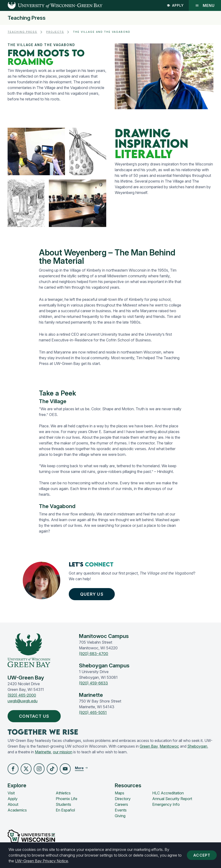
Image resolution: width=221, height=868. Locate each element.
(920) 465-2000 (22, 695)
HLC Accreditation (168, 793)
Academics (17, 810)
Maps (120, 793)
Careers (121, 804)
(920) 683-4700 (94, 654)
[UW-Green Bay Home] (51, 5)
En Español (65, 810)
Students (63, 804)
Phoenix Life (67, 799)
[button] (13, 769)
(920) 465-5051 (93, 712)
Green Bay (149, 746)
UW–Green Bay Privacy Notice (41, 861)
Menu (205, 5)
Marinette (43, 752)
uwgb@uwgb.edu (23, 701)
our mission (63, 752)
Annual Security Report (172, 799)
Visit (11, 793)
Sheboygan (197, 746)
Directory (123, 799)
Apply (175, 5)
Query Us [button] (93, 594)
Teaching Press (27, 18)
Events (121, 810)
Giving (120, 816)
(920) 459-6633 (93, 683)
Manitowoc (169, 746)
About (13, 804)
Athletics (63, 793)
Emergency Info (166, 804)
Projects (55, 32)
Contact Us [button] (35, 716)
